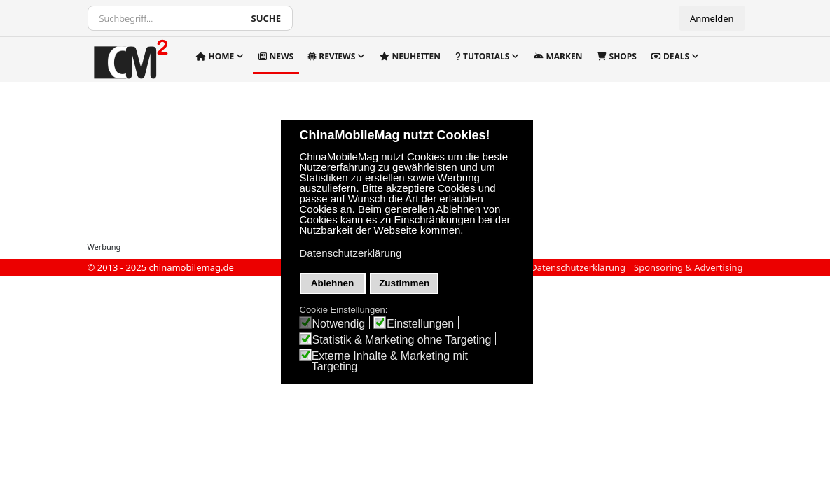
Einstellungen (420, 324)
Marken (558, 56)
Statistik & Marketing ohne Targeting (402, 340)
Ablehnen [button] (333, 283)
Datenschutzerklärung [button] (351, 253)
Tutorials (482, 56)
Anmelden (712, 18)
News (276, 56)
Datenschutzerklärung (578, 267)
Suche (267, 18)
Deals (670, 56)
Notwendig (339, 324)
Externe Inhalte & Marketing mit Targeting (390, 361)
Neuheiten (410, 56)
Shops (616, 56)
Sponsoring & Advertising (688, 267)
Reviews (332, 56)
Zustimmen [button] (404, 283)
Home (215, 56)
